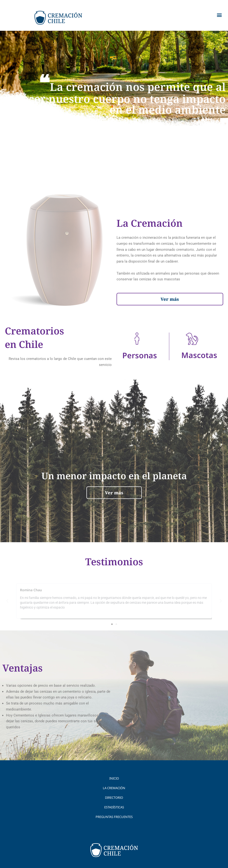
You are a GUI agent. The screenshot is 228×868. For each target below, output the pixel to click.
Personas (140, 355)
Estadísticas (114, 807)
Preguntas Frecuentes (114, 817)
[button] (219, 15)
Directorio (114, 798)
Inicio (114, 778)
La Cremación (114, 788)
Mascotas (199, 355)
